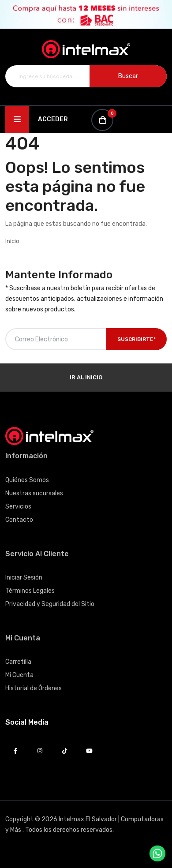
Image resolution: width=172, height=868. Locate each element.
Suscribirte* (136, 339)
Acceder (53, 119)
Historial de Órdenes (34, 688)
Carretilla (18, 662)
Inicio (12, 241)
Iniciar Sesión (24, 578)
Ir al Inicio (86, 377)
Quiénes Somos (27, 480)
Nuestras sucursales (34, 493)
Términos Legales (30, 591)
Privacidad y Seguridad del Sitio (50, 604)
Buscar (128, 76)
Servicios (18, 507)
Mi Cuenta (19, 675)
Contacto (19, 520)
